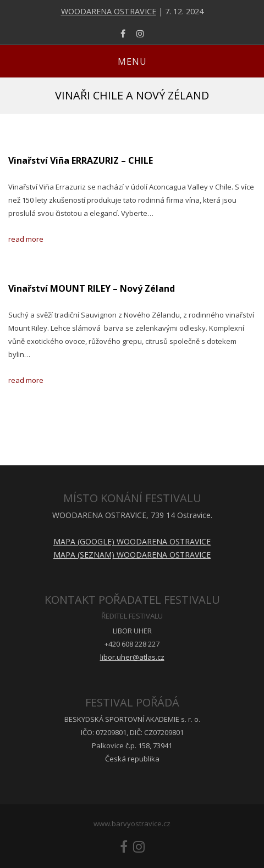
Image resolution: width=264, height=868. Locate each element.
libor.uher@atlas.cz (132, 657)
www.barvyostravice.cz (132, 824)
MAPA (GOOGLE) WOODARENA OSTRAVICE (132, 541)
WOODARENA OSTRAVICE (109, 11)
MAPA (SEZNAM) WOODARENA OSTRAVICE (132, 555)
